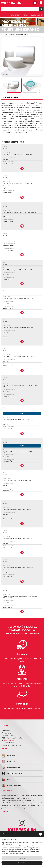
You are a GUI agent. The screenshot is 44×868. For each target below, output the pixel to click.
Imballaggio (12, 756)
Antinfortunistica (15, 774)
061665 (5, 533)
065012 (5, 380)
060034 (5, 264)
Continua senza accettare (9, 839)
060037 (5, 475)
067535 (5, 235)
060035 (5, 442)
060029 (5, 293)
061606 (5, 562)
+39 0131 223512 (9, 740)
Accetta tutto (22, 863)
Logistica (11, 762)
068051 (5, 410)
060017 (5, 351)
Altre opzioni (22, 858)
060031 (5, 322)
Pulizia (10, 779)
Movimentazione (14, 768)
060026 (5, 206)
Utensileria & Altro (15, 785)
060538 (5, 590)
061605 (5, 504)
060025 (5, 149)
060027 (5, 178)
